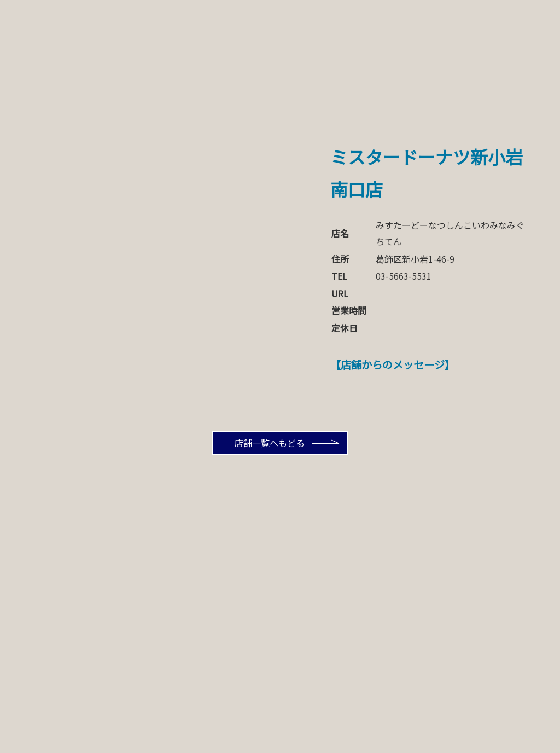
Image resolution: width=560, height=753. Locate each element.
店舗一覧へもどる (270, 443)
